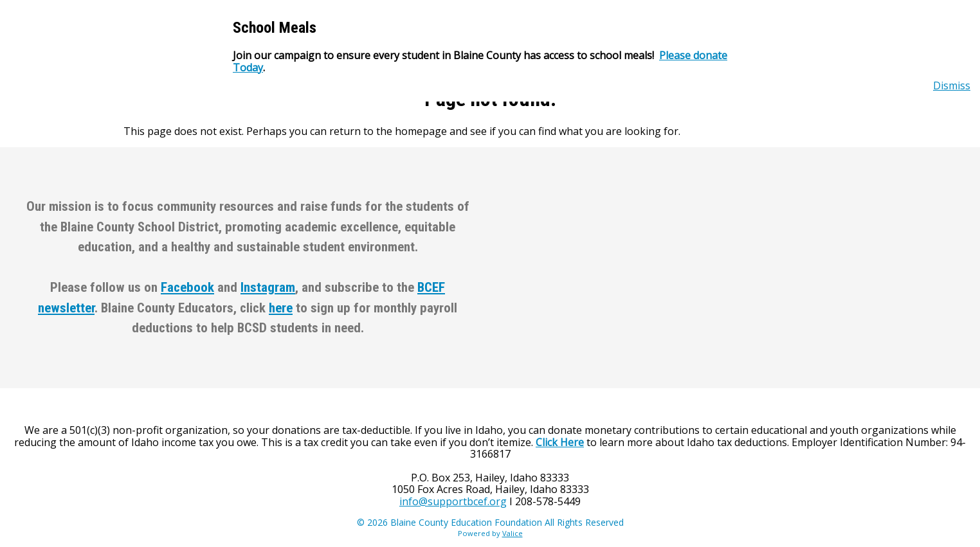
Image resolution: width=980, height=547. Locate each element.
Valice (513, 533)
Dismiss (952, 85)
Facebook (187, 287)
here (281, 308)
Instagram (268, 287)
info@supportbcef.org (453, 501)
